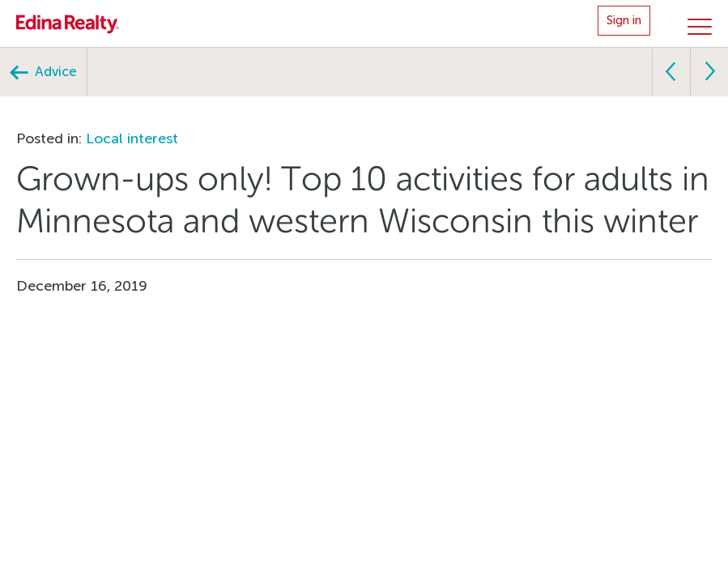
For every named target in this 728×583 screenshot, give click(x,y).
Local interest (132, 138)
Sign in (624, 20)
